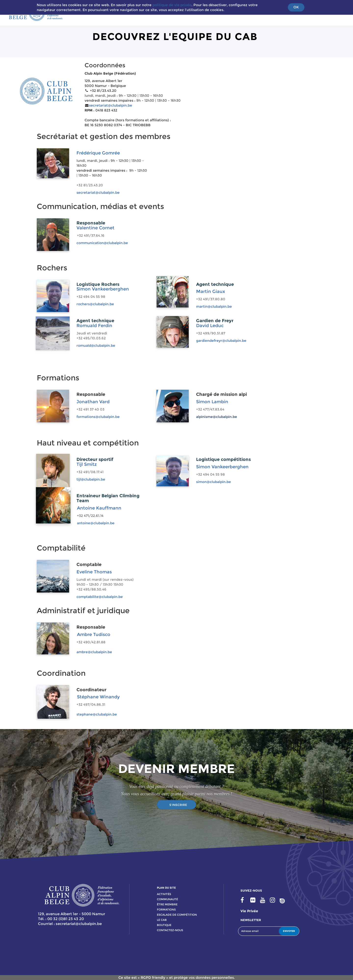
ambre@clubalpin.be (94, 652)
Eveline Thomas (94, 572)
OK (296, 7)
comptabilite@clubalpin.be (100, 597)
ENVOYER (289, 931)
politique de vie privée (172, 5)
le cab (162, 920)
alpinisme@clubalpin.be (217, 417)
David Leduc (210, 326)
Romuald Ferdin (94, 326)
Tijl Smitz (87, 464)
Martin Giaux (211, 291)
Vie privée (249, 911)
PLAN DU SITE (166, 888)
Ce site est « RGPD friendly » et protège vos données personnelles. (177, 978)
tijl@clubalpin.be (91, 479)
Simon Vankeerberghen (103, 289)
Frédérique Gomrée (98, 153)
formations (166, 910)
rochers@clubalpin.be (95, 304)
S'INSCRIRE (178, 805)
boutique (164, 925)
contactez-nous (170, 930)
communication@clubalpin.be (102, 243)
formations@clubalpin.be (98, 417)
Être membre (167, 904)
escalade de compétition (177, 915)
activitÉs (164, 894)
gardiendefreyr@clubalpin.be (221, 341)
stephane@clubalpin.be (97, 714)
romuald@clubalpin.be (96, 345)
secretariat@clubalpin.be (111, 105)
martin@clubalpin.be (214, 306)
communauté (167, 899)
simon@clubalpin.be (214, 482)
